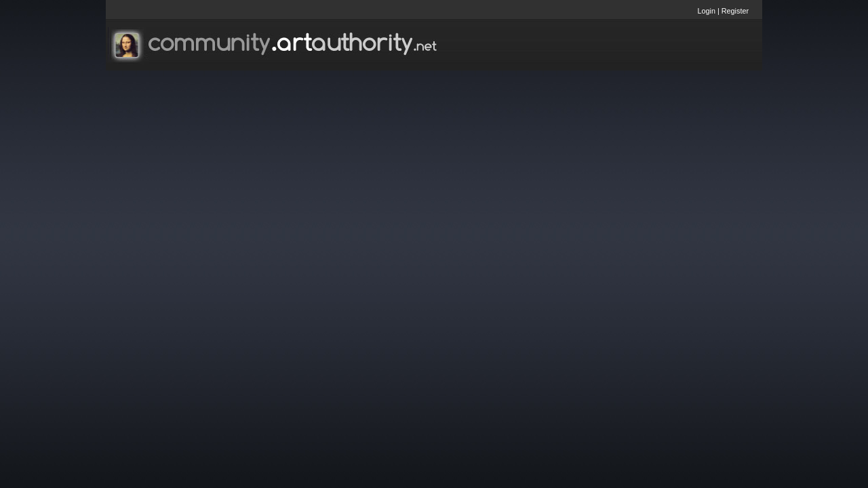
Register (735, 11)
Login (707, 11)
